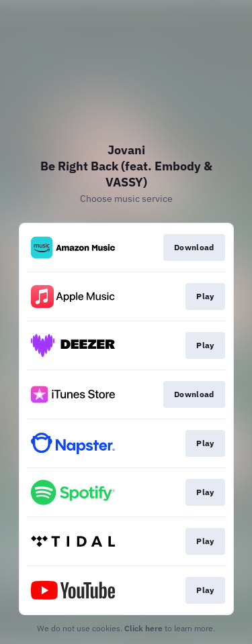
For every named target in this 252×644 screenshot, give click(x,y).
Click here (143, 628)
